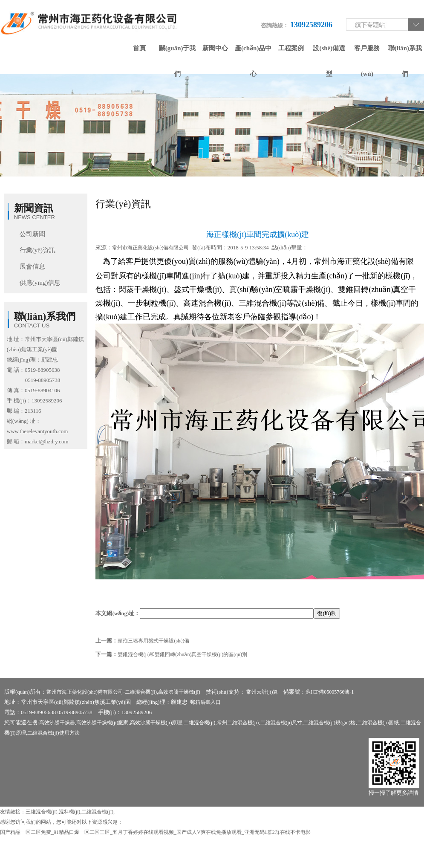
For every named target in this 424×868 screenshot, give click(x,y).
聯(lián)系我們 (405, 53)
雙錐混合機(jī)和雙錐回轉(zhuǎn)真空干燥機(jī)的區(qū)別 (182, 654)
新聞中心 (215, 48)
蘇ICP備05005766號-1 (330, 692)
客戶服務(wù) (367, 53)
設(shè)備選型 (329, 53)
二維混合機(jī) (141, 692)
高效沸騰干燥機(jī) (179, 692)
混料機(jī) (70, 812)
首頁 (139, 48)
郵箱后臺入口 (205, 702)
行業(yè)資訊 (37, 250)
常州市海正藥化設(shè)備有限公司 (150, 248)
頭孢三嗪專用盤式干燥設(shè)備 (153, 641)
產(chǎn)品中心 (253, 53)
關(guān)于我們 (177, 53)
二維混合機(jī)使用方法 (53, 733)
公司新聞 (32, 234)
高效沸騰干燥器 (57, 723)
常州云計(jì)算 (262, 692)
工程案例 (291, 48)
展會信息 (32, 266)
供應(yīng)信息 (40, 283)
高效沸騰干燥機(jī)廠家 (102, 723)
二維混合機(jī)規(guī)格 (329, 723)
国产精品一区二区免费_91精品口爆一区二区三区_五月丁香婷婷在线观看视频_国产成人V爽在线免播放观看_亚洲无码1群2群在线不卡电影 (155, 832)
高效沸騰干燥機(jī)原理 (156, 723)
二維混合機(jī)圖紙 (378, 723)
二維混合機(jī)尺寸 (281, 723)
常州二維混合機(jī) (238, 723)
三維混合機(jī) (42, 812)
